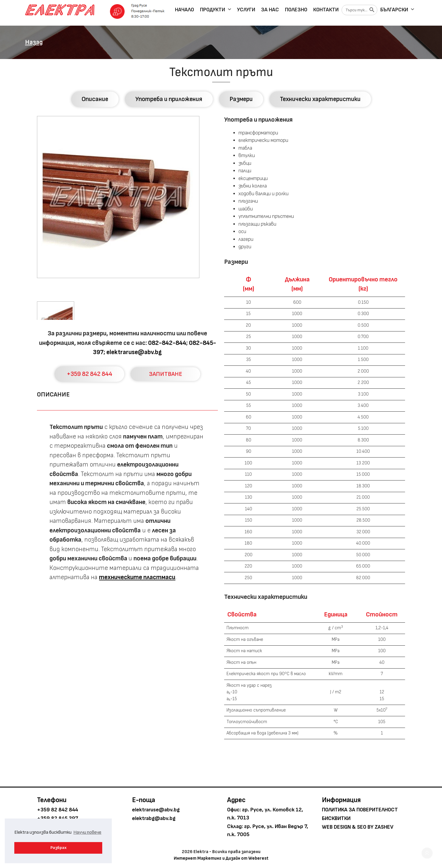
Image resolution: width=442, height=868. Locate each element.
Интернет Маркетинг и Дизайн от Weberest (221, 858)
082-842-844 (167, 343)
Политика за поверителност (360, 810)
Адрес (236, 800)
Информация (341, 800)
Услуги (246, 10)
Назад (34, 42)
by (370, 827)
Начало (184, 10)
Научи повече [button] (87, 832)
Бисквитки (336, 818)
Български (399, 10)
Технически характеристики (320, 99)
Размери (241, 99)
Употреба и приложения (169, 99)
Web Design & (339, 827)
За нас (270, 10)
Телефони (52, 800)
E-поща (144, 800)
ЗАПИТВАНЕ (166, 374)
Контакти (326, 10)
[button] (427, 853)
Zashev (384, 827)
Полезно (296, 10)
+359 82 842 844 (90, 374)
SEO (362, 827)
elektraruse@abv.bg (134, 352)
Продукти (217, 10)
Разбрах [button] (58, 848)
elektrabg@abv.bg (154, 818)
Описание (95, 99)
